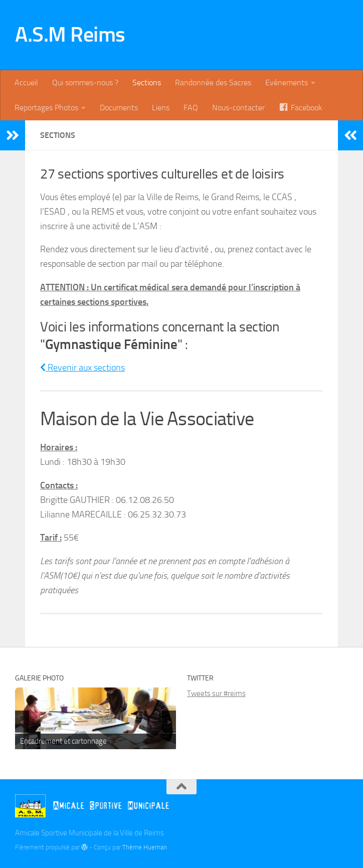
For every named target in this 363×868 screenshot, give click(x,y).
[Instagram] (341, 806)
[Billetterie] (305, 807)
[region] (96, 719)
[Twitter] (323, 806)
